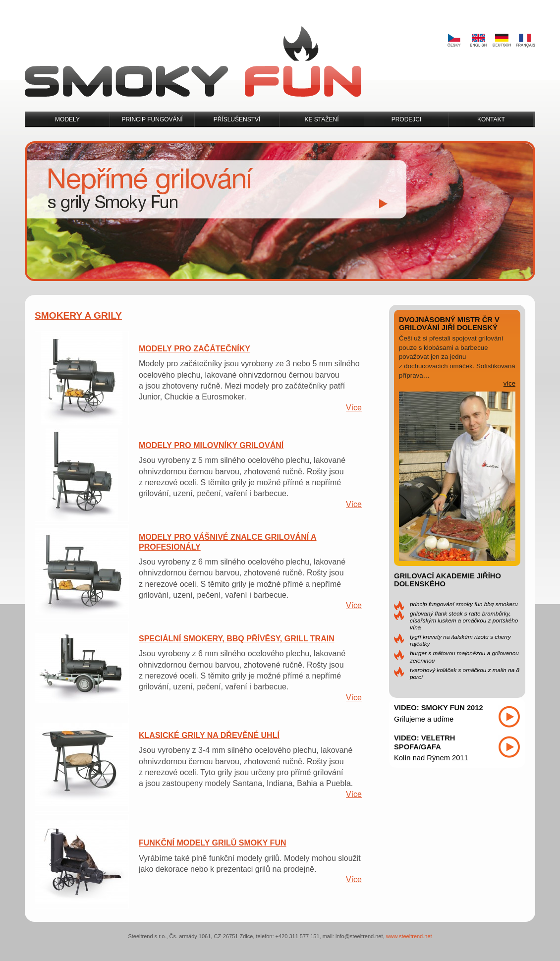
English (478, 41)
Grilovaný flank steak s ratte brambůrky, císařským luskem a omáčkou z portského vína (464, 620)
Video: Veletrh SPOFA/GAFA (425, 742)
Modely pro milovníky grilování (211, 445)
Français (525, 41)
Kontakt (491, 119)
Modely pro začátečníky (195, 349)
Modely (67, 119)
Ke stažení (321, 119)
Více (354, 408)
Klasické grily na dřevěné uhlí (209, 735)
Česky (454, 41)
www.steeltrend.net (409, 936)
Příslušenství (237, 119)
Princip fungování (152, 119)
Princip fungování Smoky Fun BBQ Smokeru (464, 604)
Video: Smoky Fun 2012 (439, 708)
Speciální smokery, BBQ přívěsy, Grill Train (237, 639)
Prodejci (407, 119)
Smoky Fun (193, 62)
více (509, 383)
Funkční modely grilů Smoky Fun (213, 843)
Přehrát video (509, 717)
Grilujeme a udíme (424, 719)
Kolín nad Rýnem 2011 (431, 758)
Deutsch (502, 41)
